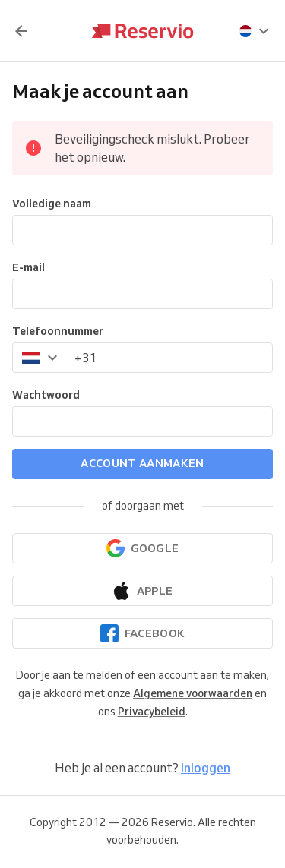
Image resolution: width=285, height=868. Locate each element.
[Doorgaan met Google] (142, 548)
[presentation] (255, 31)
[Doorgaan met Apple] (142, 591)
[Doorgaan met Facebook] (142, 633)
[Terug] (21, 31)
